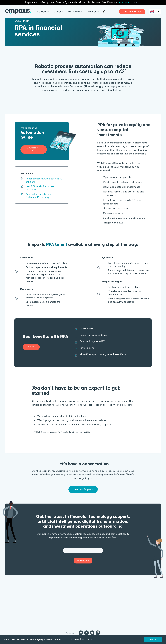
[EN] (155, 12)
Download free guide (34, 146)
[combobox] (155, 12)
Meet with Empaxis (83, 488)
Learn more (123, 2)
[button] (43, 12)
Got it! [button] (153, 639)
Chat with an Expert (132, 12)
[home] (18, 12)
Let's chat (31, 344)
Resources (74, 12)
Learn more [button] (86, 639)
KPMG (36, 432)
